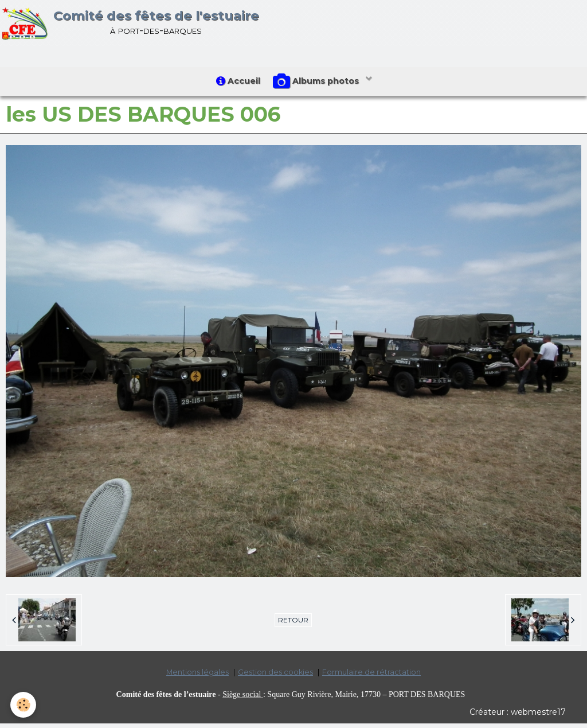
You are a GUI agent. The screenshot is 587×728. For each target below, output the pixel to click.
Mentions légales (197, 677)
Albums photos (319, 84)
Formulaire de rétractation (371, 677)
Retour (293, 624)
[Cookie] (24, 704)
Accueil (236, 83)
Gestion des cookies (275, 677)
